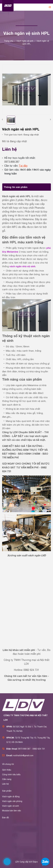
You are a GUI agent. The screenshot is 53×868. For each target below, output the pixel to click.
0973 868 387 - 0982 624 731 (32, 749)
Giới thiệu (7, 770)
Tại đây (23, 166)
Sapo (35, 862)
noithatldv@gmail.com (23, 755)
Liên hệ (5, 784)
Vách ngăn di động (11, 797)
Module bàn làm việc (12, 811)
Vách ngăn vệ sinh (11, 806)
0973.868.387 (12, 162)
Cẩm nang (7, 779)
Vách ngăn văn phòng (12, 801)
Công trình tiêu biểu (11, 775)
